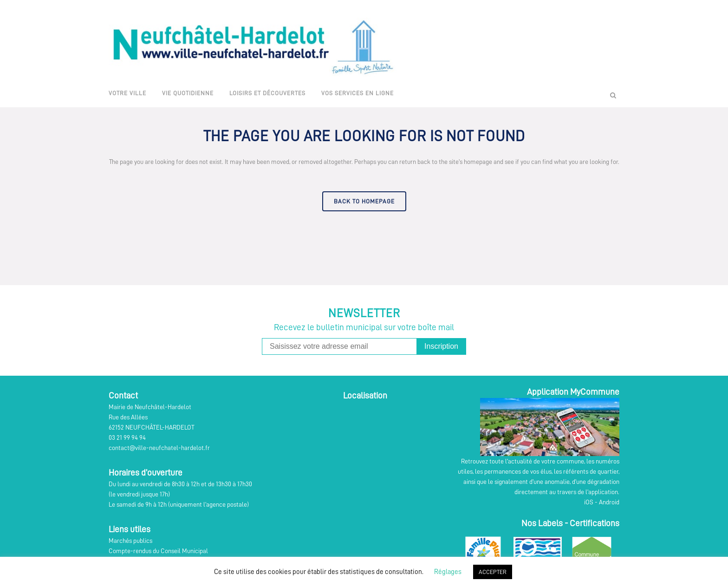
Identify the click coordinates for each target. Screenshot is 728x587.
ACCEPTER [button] (493, 572)
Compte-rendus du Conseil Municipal (158, 551)
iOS (589, 502)
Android (609, 502)
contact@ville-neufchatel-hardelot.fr (159, 448)
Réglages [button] (448, 572)
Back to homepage (364, 201)
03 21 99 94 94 (127, 437)
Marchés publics (130, 541)
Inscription (441, 346)
